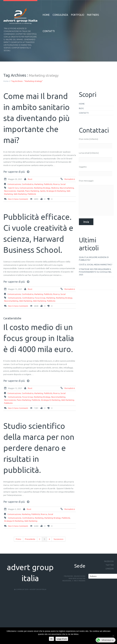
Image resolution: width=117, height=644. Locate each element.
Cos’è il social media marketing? (96, 265)
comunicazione (14, 184)
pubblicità (48, 184)
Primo (19, 539)
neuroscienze (10, 191)
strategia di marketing (56, 191)
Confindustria (28, 184)
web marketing (26, 301)
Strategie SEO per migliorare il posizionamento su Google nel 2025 (95, 272)
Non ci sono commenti (18, 199)
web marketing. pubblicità (25, 194)
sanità (43, 191)
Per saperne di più (14, 172)
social (63, 184)
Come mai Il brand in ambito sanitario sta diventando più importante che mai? (36, 118)
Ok (51, 639)
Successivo (58, 539)
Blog (81, 108)
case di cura (13, 188)
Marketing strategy (42, 188)
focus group (40, 298)
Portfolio (78, 15)
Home (46, 15)
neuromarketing (67, 188)
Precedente (30, 539)
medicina (55, 188)
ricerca (56, 184)
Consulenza (60, 15)
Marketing (39, 184)
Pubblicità (36, 400)
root (30, 179)
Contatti (49, 31)
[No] (113, 636)
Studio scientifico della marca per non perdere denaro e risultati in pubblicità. (39, 448)
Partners (93, 15)
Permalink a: (70, 179)
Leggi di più (62, 639)
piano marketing (32, 191)
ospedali (20, 191)
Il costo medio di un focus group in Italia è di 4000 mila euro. (39, 338)
